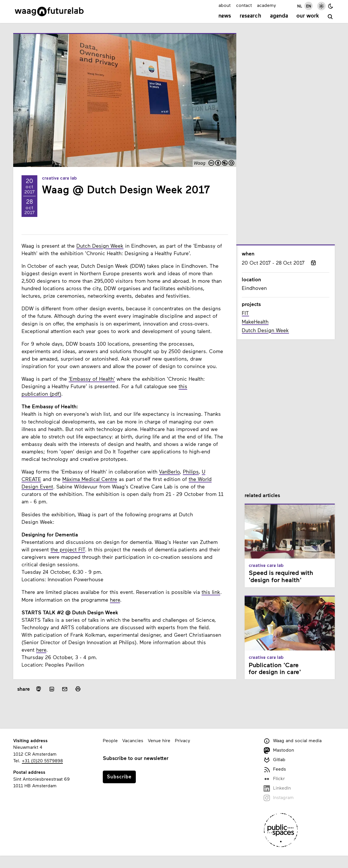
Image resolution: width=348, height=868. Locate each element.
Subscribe (119, 776)
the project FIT (68, 549)
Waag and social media (293, 741)
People (110, 740)
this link (211, 592)
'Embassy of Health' (92, 379)
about (225, 5)
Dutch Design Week (100, 246)
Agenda (279, 16)
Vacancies (133, 740)
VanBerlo (169, 471)
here (115, 600)
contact (244, 5)
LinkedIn (277, 788)
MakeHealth (255, 322)
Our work (308, 16)
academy (266, 5)
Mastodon (279, 750)
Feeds (275, 769)
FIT (245, 313)
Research (251, 16)
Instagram (279, 798)
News (225, 16)
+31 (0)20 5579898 (42, 760)
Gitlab (274, 760)
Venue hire (159, 740)
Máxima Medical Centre (90, 479)
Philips (191, 471)
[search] (330, 17)
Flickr (274, 779)
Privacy (182, 740)
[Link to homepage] (49, 11)
